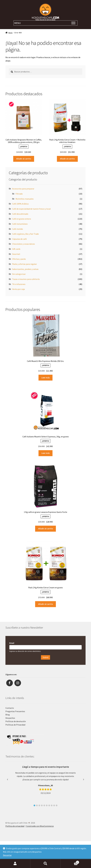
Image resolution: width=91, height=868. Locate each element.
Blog (8, 715)
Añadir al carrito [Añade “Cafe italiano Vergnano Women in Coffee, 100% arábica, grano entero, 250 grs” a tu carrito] (24, 159)
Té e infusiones (19, 284)
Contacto (10, 708)
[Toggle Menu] (73, 23)
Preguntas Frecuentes (15, 711)
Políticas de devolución (16, 721)
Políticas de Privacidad (15, 725)
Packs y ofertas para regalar (24, 264)
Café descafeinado (20, 214)
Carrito (70, 862)
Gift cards (16, 249)
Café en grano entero (22, 219)
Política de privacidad (15, 826)
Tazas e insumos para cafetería (26, 279)
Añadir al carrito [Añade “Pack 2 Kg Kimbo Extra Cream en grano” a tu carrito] (46, 604)
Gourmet (16, 254)
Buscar (45, 864)
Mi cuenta (15, 864)
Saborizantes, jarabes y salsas (25, 269)
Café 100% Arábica (20, 204)
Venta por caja (18, 289)
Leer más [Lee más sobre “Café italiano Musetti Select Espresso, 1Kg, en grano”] (46, 453)
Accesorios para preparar (23, 189)
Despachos (10, 718)
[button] (34, 805)
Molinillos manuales (25, 199)
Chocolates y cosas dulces (24, 244)
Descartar (7, 855)
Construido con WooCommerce (40, 826)
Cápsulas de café (19, 239)
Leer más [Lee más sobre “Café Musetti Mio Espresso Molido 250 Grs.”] (46, 378)
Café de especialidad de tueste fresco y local (31, 209)
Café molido (18, 229)
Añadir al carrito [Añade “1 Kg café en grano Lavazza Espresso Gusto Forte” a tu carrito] (46, 529)
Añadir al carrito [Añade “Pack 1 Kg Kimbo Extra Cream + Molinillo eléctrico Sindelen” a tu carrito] (67, 159)
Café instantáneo (20, 224)
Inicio (10, 33)
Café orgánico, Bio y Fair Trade (25, 234)
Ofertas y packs (19, 259)
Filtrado (19, 194)
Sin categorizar (19, 274)
